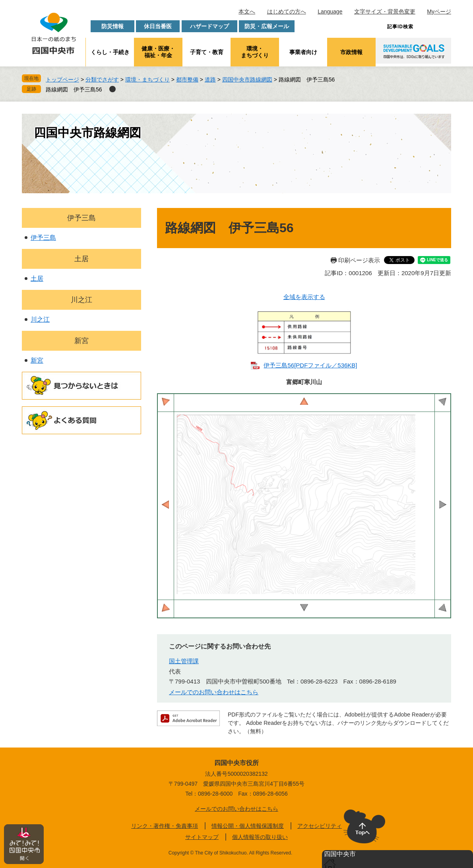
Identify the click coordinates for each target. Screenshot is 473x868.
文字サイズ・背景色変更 (385, 12)
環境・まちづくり (255, 52)
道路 (210, 80)
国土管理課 (184, 661)
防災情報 (112, 26)
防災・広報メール (267, 26)
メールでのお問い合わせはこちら (214, 692)
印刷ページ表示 (359, 260)
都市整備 (187, 80)
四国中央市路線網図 (247, 80)
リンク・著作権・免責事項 (165, 826)
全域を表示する (304, 297)
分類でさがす (102, 80)
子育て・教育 (207, 52)
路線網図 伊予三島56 (74, 89)
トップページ (62, 80)
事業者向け (303, 52)
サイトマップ (202, 837)
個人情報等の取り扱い (260, 837)
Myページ (439, 12)
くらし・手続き (110, 52)
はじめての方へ (287, 12)
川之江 (81, 300)
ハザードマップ (209, 26)
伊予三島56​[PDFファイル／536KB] (310, 365)
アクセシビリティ (320, 826)
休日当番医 (158, 26)
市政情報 (351, 52)
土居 (81, 259)
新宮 (81, 341)
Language (330, 12)
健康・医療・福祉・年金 (158, 52)
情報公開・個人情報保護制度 (248, 826)
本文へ (247, 12)
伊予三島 (81, 218)
